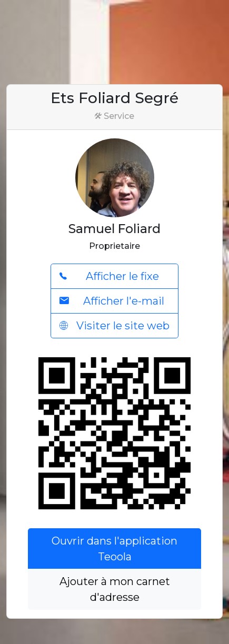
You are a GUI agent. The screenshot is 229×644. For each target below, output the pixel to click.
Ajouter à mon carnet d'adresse (115, 589)
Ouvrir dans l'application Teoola (114, 549)
